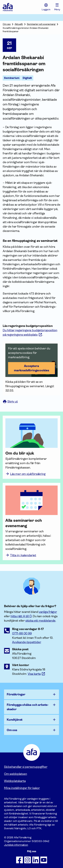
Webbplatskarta (15, 781)
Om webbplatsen (15, 774)
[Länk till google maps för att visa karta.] (37, 674)
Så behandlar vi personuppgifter (26, 767)
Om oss (7, 24)
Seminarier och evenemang (41, 24)
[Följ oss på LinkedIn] (36, 860)
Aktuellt (19, 24)
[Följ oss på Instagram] (28, 860)
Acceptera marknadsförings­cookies (32, 368)
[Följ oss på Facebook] (19, 860)
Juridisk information (16, 845)
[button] (32, 360)
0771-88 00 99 (22, 633)
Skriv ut (10, 401)
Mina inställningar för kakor (22, 788)
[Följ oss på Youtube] (44, 860)
